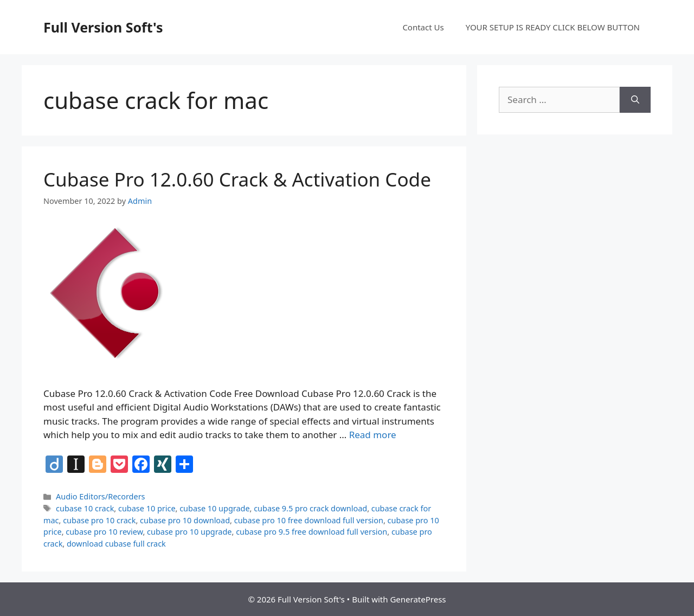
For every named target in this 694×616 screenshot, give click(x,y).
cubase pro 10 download (185, 520)
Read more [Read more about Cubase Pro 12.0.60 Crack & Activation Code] (373, 435)
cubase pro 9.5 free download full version (311, 532)
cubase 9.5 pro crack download (310, 508)
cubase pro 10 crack (99, 520)
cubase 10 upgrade (214, 508)
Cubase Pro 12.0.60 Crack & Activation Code (237, 179)
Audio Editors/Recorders (100, 496)
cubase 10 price (147, 508)
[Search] (635, 100)
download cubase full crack (116, 544)
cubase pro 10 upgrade (189, 532)
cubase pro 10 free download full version (309, 520)
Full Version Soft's (103, 27)
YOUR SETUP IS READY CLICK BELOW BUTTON (553, 27)
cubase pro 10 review (104, 532)
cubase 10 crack (85, 508)
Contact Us (423, 27)
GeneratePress (418, 599)
